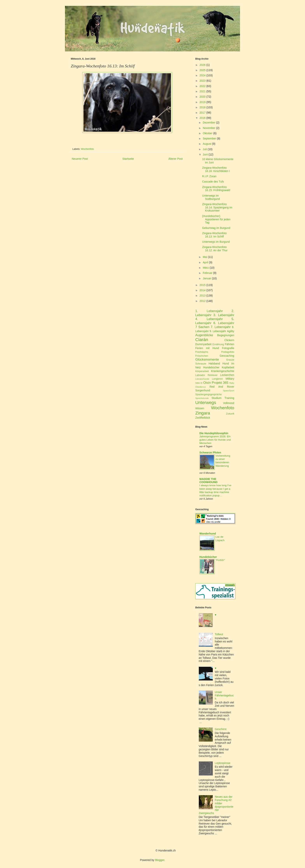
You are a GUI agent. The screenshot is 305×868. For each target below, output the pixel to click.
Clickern (229, 340)
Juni (205, 154)
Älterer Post (176, 159)
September (209, 138)
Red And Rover (222, 387)
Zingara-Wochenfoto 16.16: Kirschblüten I (216, 169)
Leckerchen (227, 375)
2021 (203, 91)
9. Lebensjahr (218, 331)
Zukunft (230, 414)
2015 (203, 285)
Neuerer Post (80, 159)
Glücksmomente (207, 359)
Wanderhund (208, 534)
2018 (203, 107)
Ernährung (218, 344)
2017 (203, 113)
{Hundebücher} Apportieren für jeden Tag (216, 219)
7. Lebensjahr (221, 327)
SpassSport (229, 391)
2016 (203, 118)
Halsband (214, 363)
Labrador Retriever (206, 375)
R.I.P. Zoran (209, 176)
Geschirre (221, 729)
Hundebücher (211, 367)
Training (229, 398)
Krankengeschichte (223, 371)
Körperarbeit (202, 371)
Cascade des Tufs (213, 182)
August (207, 144)
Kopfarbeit (228, 367)
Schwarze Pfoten (210, 453)
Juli (205, 149)
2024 (203, 75)
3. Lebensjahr (224, 315)
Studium (216, 398)
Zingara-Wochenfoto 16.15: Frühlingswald (216, 189)
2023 (203, 81)
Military (230, 379)
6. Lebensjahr (224, 323)
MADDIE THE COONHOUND (208, 481)
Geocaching (227, 356)
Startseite (128, 159)
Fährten (230, 344)
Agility (231, 331)
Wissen (200, 408)
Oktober (208, 133)
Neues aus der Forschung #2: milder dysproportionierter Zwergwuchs (216, 805)
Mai (205, 257)
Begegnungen (226, 335)
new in (199, 383)
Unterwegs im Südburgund (211, 197)
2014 (203, 290)
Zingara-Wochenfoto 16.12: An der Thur (215, 249)
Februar (207, 273)
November (209, 128)
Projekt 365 (220, 383)
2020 (203, 97)
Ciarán (202, 340)
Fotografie (228, 348)
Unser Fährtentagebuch (224, 695)
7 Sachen (202, 327)
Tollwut (219, 634)
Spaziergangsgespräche (209, 394)
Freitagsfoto (228, 352)
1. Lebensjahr (209, 311)
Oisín (207, 383)
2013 (203, 296)
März (206, 268)
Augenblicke (204, 335)
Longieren (217, 379)
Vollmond (229, 403)
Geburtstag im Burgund (216, 228)
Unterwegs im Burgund (216, 242)
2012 (203, 301)
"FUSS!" (220, 560)
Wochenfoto (87, 149)
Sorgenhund (203, 390)
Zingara (203, 413)
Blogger (160, 860)
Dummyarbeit (203, 344)
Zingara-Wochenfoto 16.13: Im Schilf (214, 235)
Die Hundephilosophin (214, 433)
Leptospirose (223, 763)
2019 (203, 102)
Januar (207, 278)
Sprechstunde (202, 398)
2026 (203, 65)
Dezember (209, 123)
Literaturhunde (202, 379)
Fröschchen (202, 356)
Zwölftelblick (203, 418)
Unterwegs (206, 403)
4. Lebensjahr (209, 319)
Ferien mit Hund (207, 348)
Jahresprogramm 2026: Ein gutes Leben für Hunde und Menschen (215, 440)
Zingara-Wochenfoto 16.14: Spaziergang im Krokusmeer (217, 207)
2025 (203, 70)
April (205, 262)
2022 (203, 86)
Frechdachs (202, 352)
